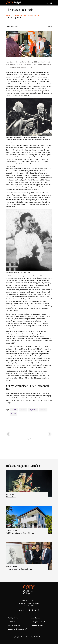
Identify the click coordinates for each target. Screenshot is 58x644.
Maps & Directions (14, 626)
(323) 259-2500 (29, 606)
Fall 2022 (37, 16)
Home (8, 16)
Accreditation (35, 618)
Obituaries (23, 410)
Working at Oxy (13, 618)
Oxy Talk (14, 414)
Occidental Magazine (19, 16)
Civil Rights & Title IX (38, 622)
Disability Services (37, 626)
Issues (30, 16)
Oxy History (33, 410)
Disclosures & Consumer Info (18, 629)
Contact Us (12, 622)
